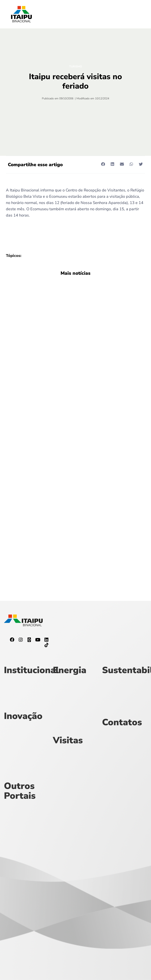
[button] (103, 164)
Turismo (76, 67)
